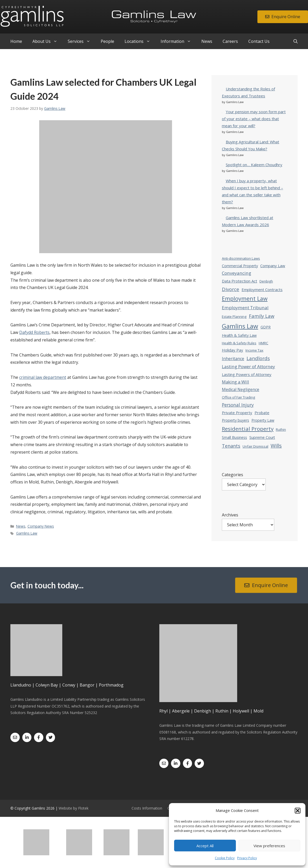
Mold (258, 711)
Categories (232, 475)
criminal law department (43, 377)
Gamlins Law (27, 533)
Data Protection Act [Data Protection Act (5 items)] (239, 281)
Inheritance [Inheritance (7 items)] (233, 359)
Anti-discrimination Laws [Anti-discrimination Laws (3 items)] (241, 258)
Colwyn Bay (47, 685)
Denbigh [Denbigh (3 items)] (266, 281)
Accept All (205, 846)
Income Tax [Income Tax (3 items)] (254, 350)
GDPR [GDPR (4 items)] (266, 327)
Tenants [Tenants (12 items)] (231, 446)
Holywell (241, 711)
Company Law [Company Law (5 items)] (273, 266)
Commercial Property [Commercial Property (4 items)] (240, 266)
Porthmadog (111, 685)
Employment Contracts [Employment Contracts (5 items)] (262, 290)
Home (16, 41)
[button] (298, 811)
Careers (230, 41)
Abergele (181, 711)
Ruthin (222, 711)
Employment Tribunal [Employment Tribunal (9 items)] (245, 308)
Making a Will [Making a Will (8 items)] (235, 382)
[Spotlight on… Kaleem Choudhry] (222, 164)
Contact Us (259, 41)
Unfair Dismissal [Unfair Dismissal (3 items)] (255, 446)
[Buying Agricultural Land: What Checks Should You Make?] (222, 142)
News (207, 41)
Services (82, 41)
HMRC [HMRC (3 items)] (263, 343)
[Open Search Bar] (296, 41)
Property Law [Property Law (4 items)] (263, 420)
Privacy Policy (247, 858)
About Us (47, 41)
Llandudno (21, 685)
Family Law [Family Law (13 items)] (262, 316)
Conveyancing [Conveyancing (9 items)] (237, 273)
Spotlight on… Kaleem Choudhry (254, 165)
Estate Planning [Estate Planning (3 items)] (234, 317)
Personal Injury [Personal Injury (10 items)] (238, 405)
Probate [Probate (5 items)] (262, 413)
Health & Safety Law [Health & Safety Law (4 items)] (239, 335)
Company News (41, 526)
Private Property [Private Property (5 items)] (237, 413)
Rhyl (163, 711)
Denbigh (203, 711)
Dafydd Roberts (34, 332)
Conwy (69, 685)
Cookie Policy (225, 858)
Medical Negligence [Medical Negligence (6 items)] (241, 389)
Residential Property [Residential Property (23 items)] (248, 429)
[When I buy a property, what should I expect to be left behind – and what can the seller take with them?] (222, 181)
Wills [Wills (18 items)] (276, 446)
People (107, 41)
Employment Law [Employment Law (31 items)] (245, 298)
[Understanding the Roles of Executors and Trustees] (222, 89)
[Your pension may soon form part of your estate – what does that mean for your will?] (222, 112)
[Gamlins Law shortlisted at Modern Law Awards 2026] (222, 217)
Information (178, 41)
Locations (140, 41)
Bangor (87, 685)
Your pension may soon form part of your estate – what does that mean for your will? (254, 119)
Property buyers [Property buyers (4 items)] (235, 420)
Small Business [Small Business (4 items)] (234, 437)
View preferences (269, 846)
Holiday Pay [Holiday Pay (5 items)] (232, 350)
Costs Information (147, 808)
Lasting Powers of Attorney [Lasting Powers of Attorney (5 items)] (247, 374)
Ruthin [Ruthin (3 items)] (281, 429)
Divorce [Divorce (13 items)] (231, 289)
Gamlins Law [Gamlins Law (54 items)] (240, 326)
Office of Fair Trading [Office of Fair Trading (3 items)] (238, 397)
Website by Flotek (74, 808)
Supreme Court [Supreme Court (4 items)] (262, 437)
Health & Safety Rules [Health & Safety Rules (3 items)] (239, 343)
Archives (230, 515)
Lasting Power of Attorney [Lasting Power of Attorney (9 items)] (248, 366)
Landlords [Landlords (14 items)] (258, 358)
